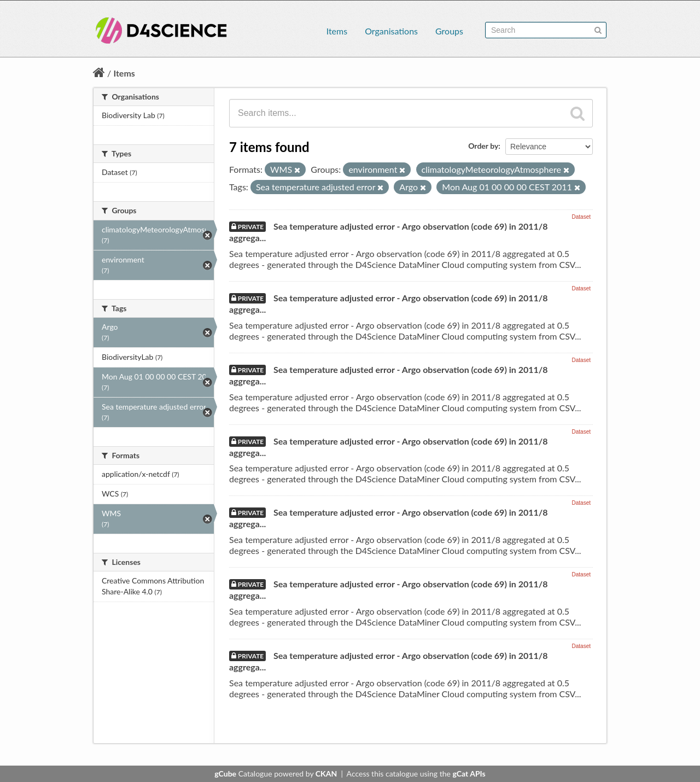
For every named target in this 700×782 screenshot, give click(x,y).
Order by (483, 146)
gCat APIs (469, 774)
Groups (449, 31)
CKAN (326, 774)
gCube (225, 774)
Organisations (391, 31)
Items (337, 31)
